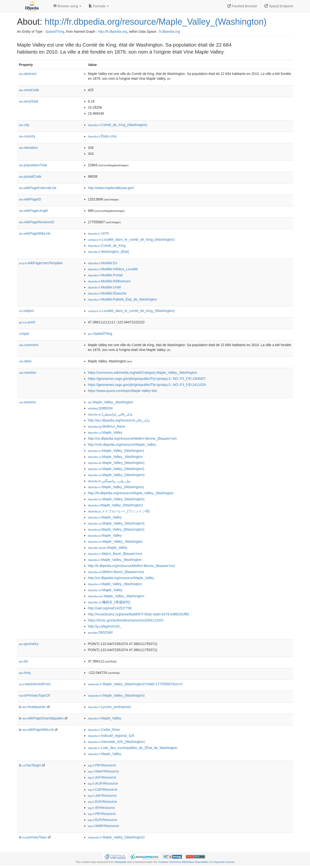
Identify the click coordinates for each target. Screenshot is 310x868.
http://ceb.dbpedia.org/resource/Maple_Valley (122, 445)
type (24, 334)
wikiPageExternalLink (38, 188)
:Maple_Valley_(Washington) (116, 451)
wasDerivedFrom (35, 684)
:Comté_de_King (107, 246)
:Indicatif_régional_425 (111, 736)
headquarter (34, 707)
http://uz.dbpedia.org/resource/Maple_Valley (121, 578)
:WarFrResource (103, 771)
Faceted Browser (242, 6)
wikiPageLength (34, 211)
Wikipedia (120, 862)
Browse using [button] (67, 6)
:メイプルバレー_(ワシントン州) (119, 511)
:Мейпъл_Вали (106, 426)
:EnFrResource (102, 802)
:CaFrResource (103, 789)
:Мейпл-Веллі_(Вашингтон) (116, 572)
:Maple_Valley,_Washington (111, 402)
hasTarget (32, 765)
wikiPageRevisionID (37, 222)
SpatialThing (55, 32)
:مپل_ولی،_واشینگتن (109, 481)
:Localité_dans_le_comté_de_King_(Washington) (131, 239)
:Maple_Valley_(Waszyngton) (116, 529)
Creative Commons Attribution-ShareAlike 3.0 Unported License (196, 862)
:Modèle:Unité (105, 287)
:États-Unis (102, 136)
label (25, 361)
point (27, 322)
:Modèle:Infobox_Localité (113, 269)
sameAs (27, 402)
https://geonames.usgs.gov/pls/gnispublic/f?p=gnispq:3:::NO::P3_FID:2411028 (147, 385)
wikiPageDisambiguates (43, 718)
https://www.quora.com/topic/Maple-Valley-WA (123, 391)
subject (26, 311)
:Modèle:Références (109, 281)
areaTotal (28, 101)
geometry (29, 644)
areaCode (29, 90)
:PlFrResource (102, 814)
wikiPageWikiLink (35, 233)
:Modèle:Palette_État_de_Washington (122, 299)
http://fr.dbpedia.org (112, 32)
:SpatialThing (100, 334)
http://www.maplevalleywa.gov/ (111, 188)
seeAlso (28, 373)
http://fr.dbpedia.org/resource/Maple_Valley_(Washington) (156, 22)
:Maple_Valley (105, 432)
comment (28, 345)
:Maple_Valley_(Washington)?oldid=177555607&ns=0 (135, 684)
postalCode (30, 176)
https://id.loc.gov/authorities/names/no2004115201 (126, 620)
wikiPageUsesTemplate (41, 263)
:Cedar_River (104, 730)
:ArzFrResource (103, 783)
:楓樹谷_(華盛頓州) (109, 602)
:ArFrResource (102, 777)
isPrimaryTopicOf (34, 695)
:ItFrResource (101, 808)
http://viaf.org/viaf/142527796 (110, 608)
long (25, 673)
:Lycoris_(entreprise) (109, 707)
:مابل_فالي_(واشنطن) (110, 414)
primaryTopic (35, 837)
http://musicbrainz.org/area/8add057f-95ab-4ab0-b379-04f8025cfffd (138, 614)
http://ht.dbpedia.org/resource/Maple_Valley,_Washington (131, 493)
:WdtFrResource (103, 826)
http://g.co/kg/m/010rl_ (105, 626)
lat (23, 661)
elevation (28, 148)
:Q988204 (100, 408)
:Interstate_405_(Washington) (116, 742)
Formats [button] (99, 6)
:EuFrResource (102, 820)
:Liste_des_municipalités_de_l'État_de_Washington (133, 748)
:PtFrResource (102, 765)
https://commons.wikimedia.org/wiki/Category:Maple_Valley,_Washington (143, 373)
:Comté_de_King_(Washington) (118, 125)
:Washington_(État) (108, 252)
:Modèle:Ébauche (107, 293)
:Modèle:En (103, 263)
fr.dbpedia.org (170, 32)
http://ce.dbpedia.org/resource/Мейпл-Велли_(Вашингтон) (132, 438)
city (24, 125)
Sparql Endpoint (279, 6)
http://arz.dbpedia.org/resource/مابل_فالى (119, 420)
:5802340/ (100, 632)
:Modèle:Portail (105, 275)
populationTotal (33, 165)
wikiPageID (30, 199)
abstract (28, 74)
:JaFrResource (102, 796)
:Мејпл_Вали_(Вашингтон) (115, 554)
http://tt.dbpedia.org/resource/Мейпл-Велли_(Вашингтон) (131, 566)
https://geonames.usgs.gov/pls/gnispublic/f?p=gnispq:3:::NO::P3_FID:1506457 (147, 379)
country (27, 136)
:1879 (98, 233)
